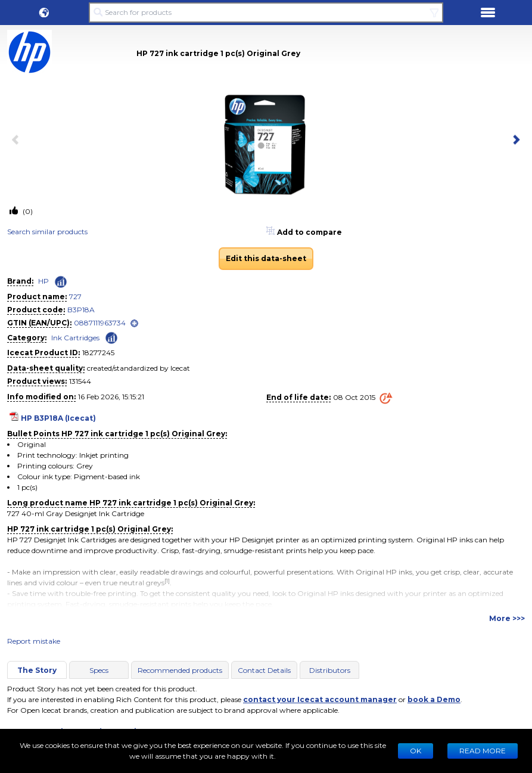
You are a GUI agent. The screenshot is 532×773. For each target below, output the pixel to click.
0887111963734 (100, 323)
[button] (44, 13)
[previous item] (18, 141)
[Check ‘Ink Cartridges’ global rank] (111, 337)
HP (43, 281)
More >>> (507, 618)
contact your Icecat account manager (320, 699)
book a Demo (434, 699)
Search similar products (47, 232)
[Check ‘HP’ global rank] (61, 282)
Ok (416, 751)
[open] (134, 323)
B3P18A (81, 310)
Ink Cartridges (75, 338)
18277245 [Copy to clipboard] (98, 353)
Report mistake (34, 641)
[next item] (514, 141)
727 (75, 297)
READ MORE (483, 751)
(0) (27, 211)
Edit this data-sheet (266, 258)
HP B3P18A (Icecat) (58, 418)
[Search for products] (266, 13)
